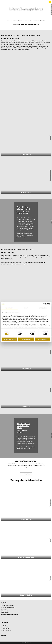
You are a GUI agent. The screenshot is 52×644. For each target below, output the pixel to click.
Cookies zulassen (42, 339)
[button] (50, 2)
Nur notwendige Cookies (10, 339)
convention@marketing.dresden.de (10, 614)
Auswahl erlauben (26, 339)
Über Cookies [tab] (43, 308)
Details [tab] (26, 308)
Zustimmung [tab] (9, 308)
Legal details (24, 643)
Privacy (29, 643)
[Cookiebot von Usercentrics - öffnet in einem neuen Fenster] (44, 304)
